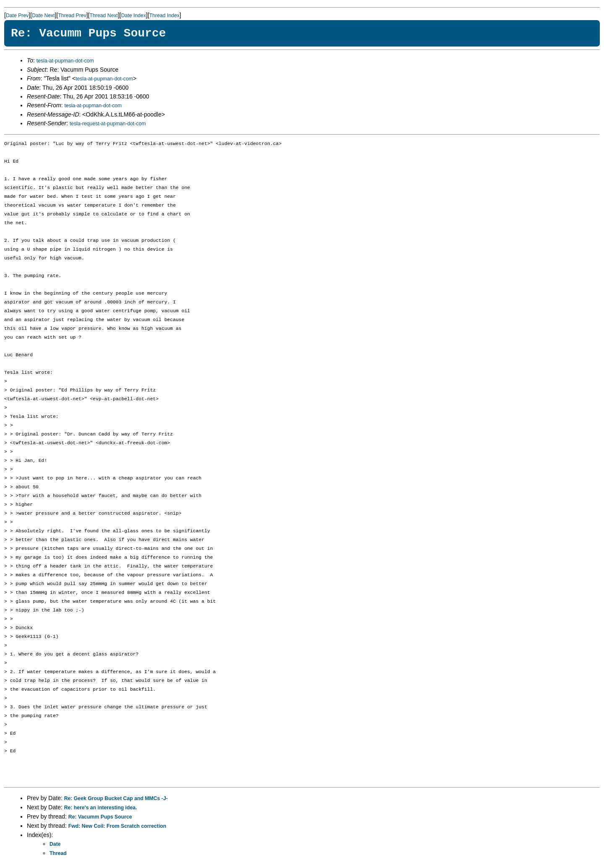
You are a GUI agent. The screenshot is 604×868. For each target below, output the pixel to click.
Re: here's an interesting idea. (101, 808)
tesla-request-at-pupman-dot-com (108, 124)
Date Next (43, 16)
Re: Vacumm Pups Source (100, 817)
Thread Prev (72, 16)
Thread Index (164, 16)
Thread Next (104, 16)
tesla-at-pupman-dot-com (65, 61)
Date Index (134, 16)
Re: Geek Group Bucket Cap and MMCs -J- (116, 798)
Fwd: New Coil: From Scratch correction (117, 826)
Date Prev (17, 16)
